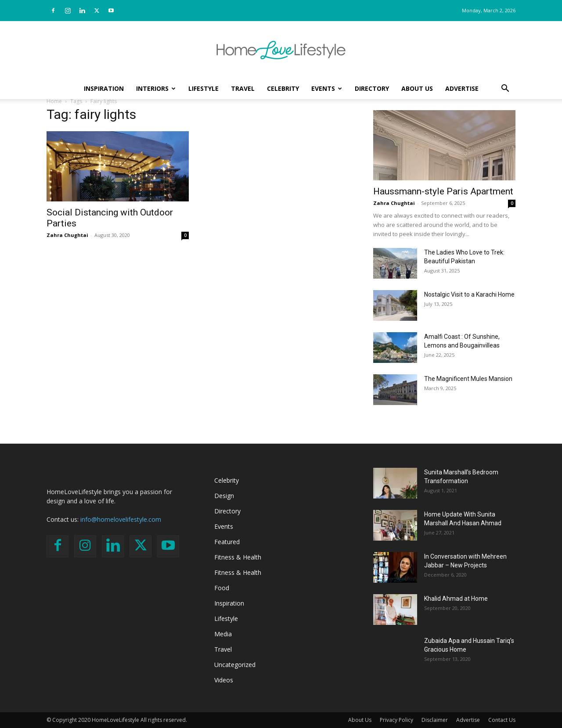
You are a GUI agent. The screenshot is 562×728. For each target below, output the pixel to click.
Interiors (156, 88)
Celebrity (283, 88)
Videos (224, 680)
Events (327, 88)
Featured (227, 542)
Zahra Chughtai (67, 235)
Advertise (462, 88)
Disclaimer (435, 720)
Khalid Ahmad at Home (456, 599)
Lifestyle (204, 88)
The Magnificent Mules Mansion (468, 379)
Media (223, 634)
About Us (417, 88)
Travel (243, 88)
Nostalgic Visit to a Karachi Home (469, 294)
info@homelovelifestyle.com (121, 519)
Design (224, 496)
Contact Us (502, 720)
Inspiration (104, 88)
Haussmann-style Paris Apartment (443, 191)
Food (222, 588)
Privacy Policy (396, 720)
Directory (372, 88)
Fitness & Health (238, 557)
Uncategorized (235, 665)
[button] (505, 89)
